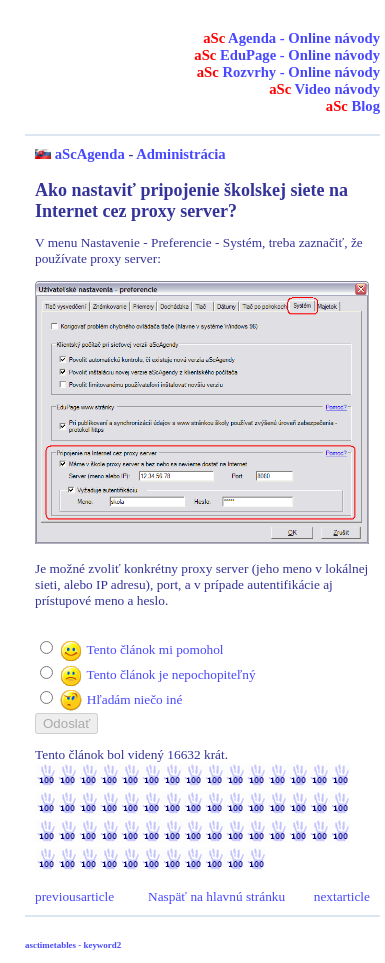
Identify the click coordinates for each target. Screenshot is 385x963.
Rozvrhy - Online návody (288, 72)
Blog (353, 106)
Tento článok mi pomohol (154, 649)
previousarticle (74, 896)
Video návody (324, 89)
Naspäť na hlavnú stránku (216, 896)
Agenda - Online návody (291, 38)
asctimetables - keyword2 (73, 945)
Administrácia (181, 154)
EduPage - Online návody (287, 55)
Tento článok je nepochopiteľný (170, 674)
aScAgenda (90, 154)
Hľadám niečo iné (135, 699)
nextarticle (342, 896)
